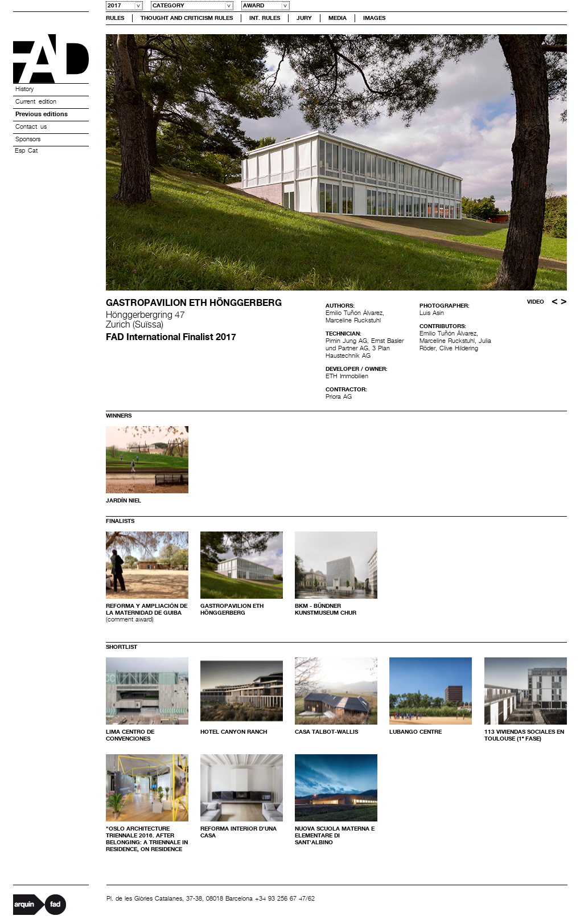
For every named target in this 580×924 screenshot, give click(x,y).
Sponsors (28, 140)
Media (338, 18)
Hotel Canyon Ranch (234, 732)
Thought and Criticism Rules (187, 18)
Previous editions (42, 115)
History (24, 89)
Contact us (31, 127)
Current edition (36, 102)
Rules (115, 18)
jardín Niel (124, 501)
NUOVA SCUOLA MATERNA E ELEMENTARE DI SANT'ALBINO (335, 836)
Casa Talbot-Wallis (326, 732)
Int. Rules (265, 18)
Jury (304, 18)
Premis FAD (51, 59)
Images (374, 18)
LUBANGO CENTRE (416, 732)
